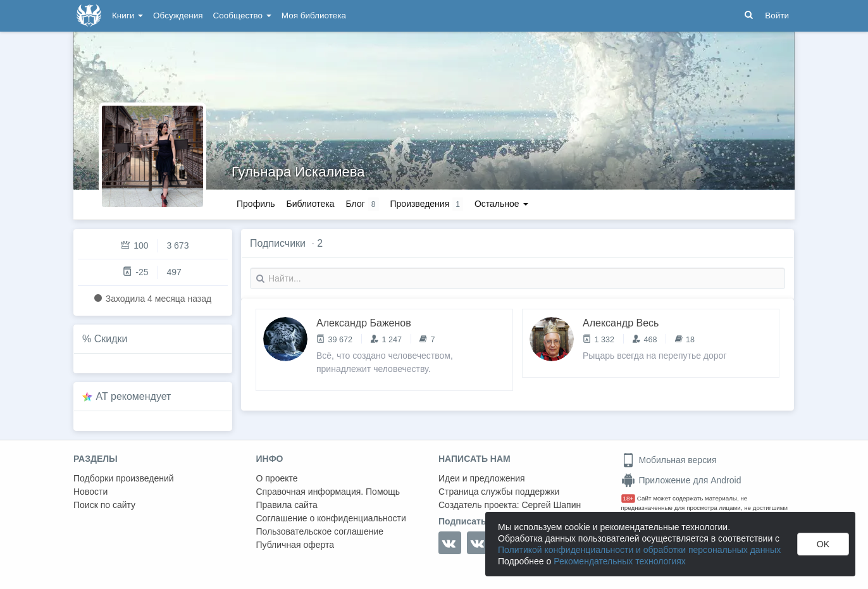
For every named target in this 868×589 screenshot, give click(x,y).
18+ (629, 498)
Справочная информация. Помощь (328, 492)
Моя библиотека (314, 15)
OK (823, 544)
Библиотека (310, 204)
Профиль (256, 204)
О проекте (277, 478)
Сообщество (242, 15)
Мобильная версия (669, 460)
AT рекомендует (134, 396)
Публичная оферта (295, 545)
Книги (127, 15)
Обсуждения (178, 15)
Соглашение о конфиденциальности (331, 518)
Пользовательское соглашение (320, 531)
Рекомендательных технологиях (620, 561)
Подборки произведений (124, 478)
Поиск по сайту (104, 505)
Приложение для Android (681, 480)
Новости (90, 492)
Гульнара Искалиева (298, 172)
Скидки (111, 339)
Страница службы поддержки (499, 492)
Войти (777, 15)
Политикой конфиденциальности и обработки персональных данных (639, 550)
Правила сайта (287, 505)
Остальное (501, 204)
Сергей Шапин (551, 505)
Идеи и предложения (482, 478)
